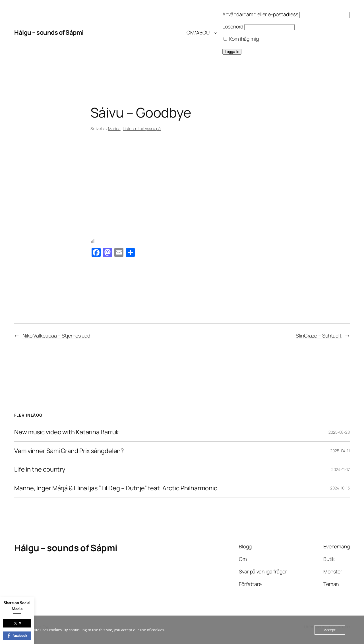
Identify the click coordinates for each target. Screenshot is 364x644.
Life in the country (40, 469)
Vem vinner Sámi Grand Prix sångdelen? (69, 451)
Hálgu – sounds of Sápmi (49, 32)
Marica (114, 128)
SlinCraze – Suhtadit (319, 336)
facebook (17, 635)
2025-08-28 (339, 432)
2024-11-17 (341, 469)
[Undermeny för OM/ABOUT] (215, 33)
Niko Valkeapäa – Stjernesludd (56, 336)
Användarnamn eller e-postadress (260, 14)
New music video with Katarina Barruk (67, 432)
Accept (330, 630)
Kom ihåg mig (241, 39)
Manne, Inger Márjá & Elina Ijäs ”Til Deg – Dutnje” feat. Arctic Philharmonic (116, 488)
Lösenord (233, 26)
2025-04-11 (340, 451)
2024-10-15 (340, 488)
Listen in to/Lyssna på (142, 128)
